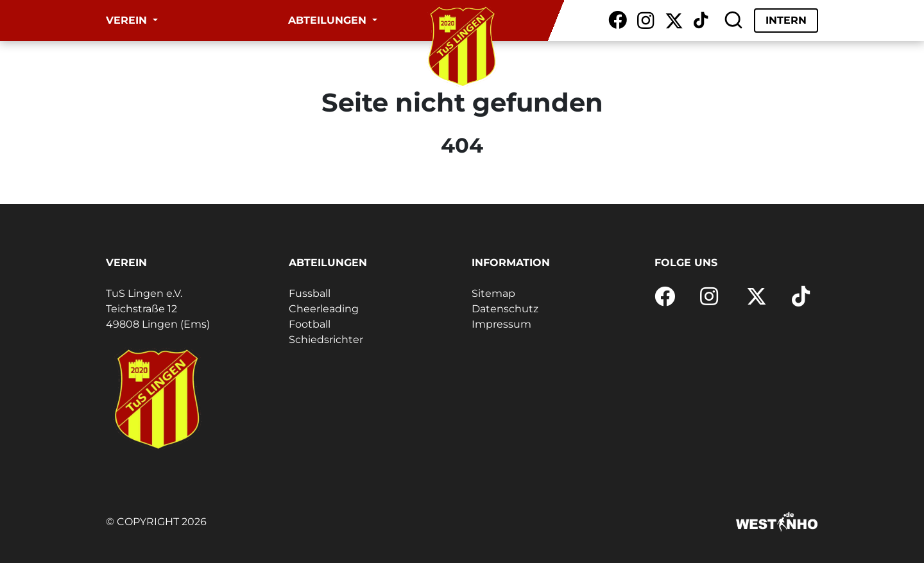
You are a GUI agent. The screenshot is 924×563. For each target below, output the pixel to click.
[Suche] (733, 21)
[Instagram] (646, 21)
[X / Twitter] (674, 21)
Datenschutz (505, 309)
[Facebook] (618, 21)
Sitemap (493, 293)
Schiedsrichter (326, 340)
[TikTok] (701, 21)
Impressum (501, 324)
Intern (786, 20)
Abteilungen (329, 20)
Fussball (310, 293)
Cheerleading (324, 309)
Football (310, 324)
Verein (128, 20)
